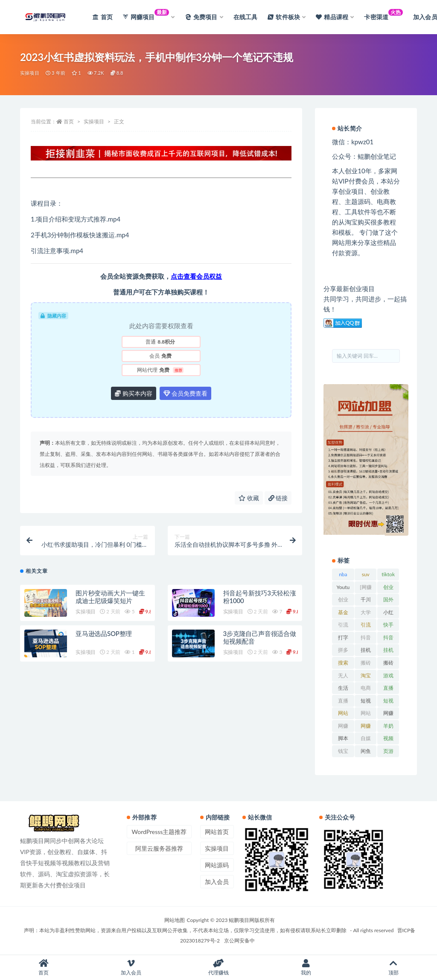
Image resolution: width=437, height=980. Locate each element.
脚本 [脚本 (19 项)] (343, 738)
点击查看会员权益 (196, 276)
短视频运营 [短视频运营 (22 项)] (388, 702)
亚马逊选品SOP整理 (104, 633)
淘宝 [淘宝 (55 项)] (366, 675)
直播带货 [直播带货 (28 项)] (343, 702)
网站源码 (217, 865)
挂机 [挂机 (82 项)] (366, 650)
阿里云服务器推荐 (159, 848)
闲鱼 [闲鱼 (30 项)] (366, 751)
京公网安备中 (239, 941)
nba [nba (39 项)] (343, 574)
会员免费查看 (186, 393)
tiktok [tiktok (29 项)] (388, 574)
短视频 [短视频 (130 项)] (366, 702)
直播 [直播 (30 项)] (388, 688)
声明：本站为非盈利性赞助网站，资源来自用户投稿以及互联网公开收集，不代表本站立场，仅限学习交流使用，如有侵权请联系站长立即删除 (185, 930)
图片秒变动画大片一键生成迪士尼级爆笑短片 (110, 597)
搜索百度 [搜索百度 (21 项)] (343, 664)
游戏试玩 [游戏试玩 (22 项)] (388, 677)
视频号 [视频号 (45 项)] (388, 740)
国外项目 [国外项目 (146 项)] (388, 601)
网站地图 (175, 920)
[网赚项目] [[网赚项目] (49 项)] (366, 589)
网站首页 (217, 832)
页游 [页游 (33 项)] (388, 751)
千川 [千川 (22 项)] (366, 599)
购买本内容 (134, 393)
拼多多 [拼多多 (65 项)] (343, 651)
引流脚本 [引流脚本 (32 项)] (366, 626)
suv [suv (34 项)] (366, 574)
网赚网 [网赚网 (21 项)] (343, 727)
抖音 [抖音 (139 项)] (366, 637)
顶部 (393, 967)
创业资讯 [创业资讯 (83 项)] (343, 601)
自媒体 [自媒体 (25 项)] (366, 740)
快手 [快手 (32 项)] (388, 625)
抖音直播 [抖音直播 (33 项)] (388, 639)
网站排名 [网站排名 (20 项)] (343, 715)
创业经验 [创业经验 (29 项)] (388, 589)
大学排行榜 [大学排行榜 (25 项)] (366, 614)
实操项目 (30, 73)
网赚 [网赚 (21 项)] (388, 713)
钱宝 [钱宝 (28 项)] (343, 751)
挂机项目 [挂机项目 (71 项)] (388, 651)
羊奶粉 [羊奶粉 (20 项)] (388, 727)
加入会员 (217, 882)
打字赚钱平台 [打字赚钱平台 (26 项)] (343, 639)
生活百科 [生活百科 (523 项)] (343, 689)
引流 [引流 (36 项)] (343, 625)
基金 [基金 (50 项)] (343, 612)
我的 (306, 967)
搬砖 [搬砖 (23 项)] (366, 663)
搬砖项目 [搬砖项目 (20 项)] (388, 664)
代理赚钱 (219, 967)
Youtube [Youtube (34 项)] (343, 589)
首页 (69, 121)
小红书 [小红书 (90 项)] (388, 614)
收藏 (249, 498)
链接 (278, 498)
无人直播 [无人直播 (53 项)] (343, 677)
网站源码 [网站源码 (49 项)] (366, 715)
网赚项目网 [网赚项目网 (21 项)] (366, 727)
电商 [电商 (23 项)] (366, 688)
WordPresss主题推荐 (159, 832)
